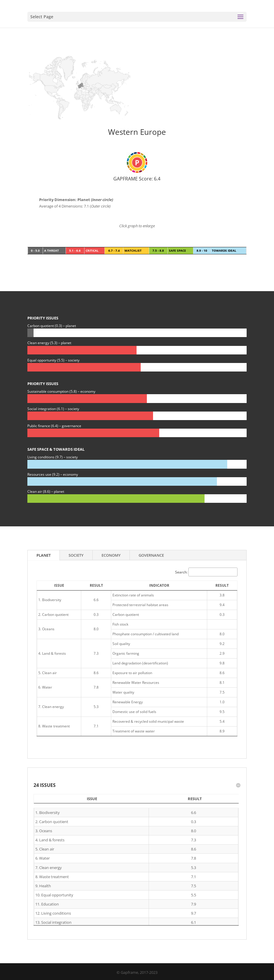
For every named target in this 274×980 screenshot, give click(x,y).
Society (76, 555)
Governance (151, 555)
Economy (111, 555)
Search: (206, 572)
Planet (44, 555)
